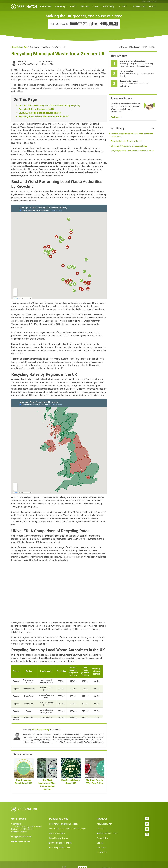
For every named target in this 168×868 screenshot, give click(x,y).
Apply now (115, 117)
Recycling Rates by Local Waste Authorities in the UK (44, 116)
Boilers (73, 7)
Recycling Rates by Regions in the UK (36, 109)
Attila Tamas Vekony (41, 730)
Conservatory (108, 7)
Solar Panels (46, 7)
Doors (95, 7)
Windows (85, 7)
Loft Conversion (138, 7)
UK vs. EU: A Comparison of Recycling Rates (40, 113)
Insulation (123, 7)
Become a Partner (149, 1)
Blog (26, 47)
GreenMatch (17, 47)
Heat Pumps (61, 7)
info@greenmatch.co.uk (21, 837)
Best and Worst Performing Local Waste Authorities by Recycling (49, 105)
